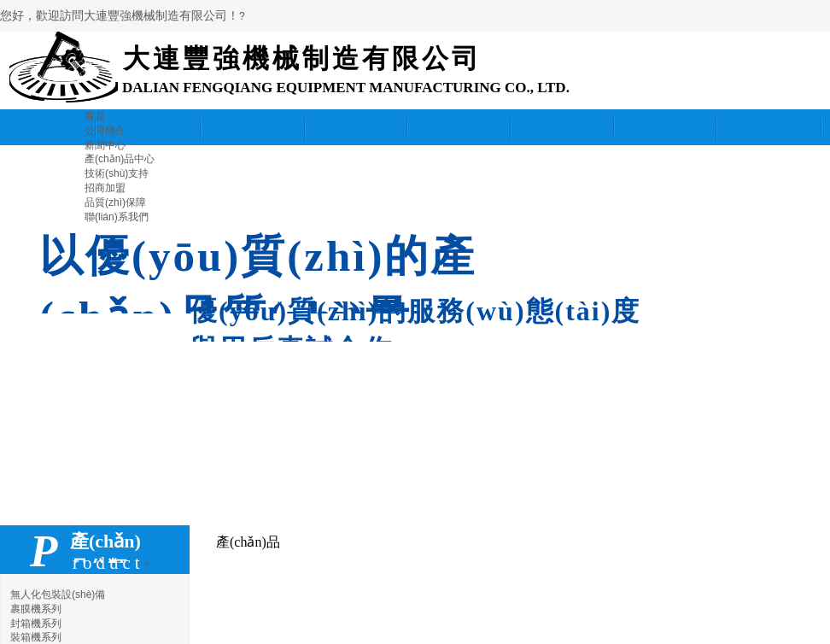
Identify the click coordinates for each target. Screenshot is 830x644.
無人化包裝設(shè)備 (58, 594)
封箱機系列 (36, 624)
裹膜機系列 (36, 609)
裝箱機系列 (36, 637)
